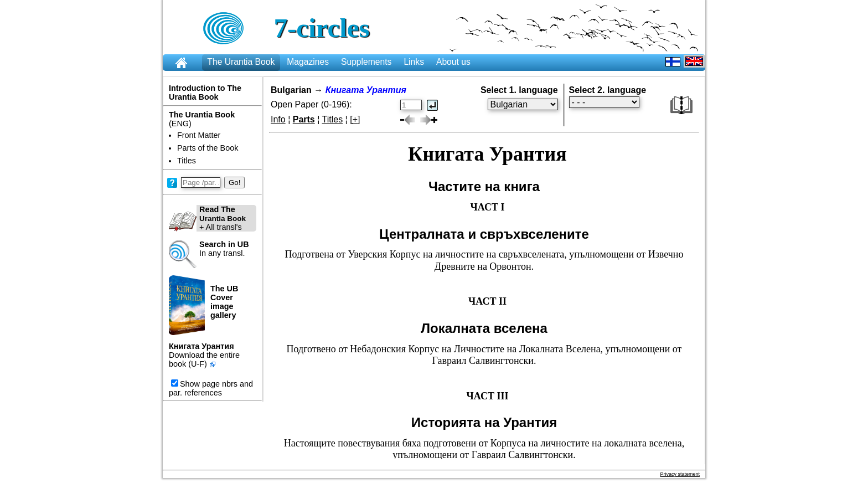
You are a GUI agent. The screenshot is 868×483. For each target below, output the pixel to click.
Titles (187, 161)
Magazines (308, 62)
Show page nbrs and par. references (211, 388)
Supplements (366, 62)
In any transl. (224, 249)
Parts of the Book (208, 148)
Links (414, 62)
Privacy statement (680, 474)
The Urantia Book (241, 62)
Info (278, 119)
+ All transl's (207, 218)
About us (453, 62)
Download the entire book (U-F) (204, 359)
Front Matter (199, 135)
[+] (355, 119)
